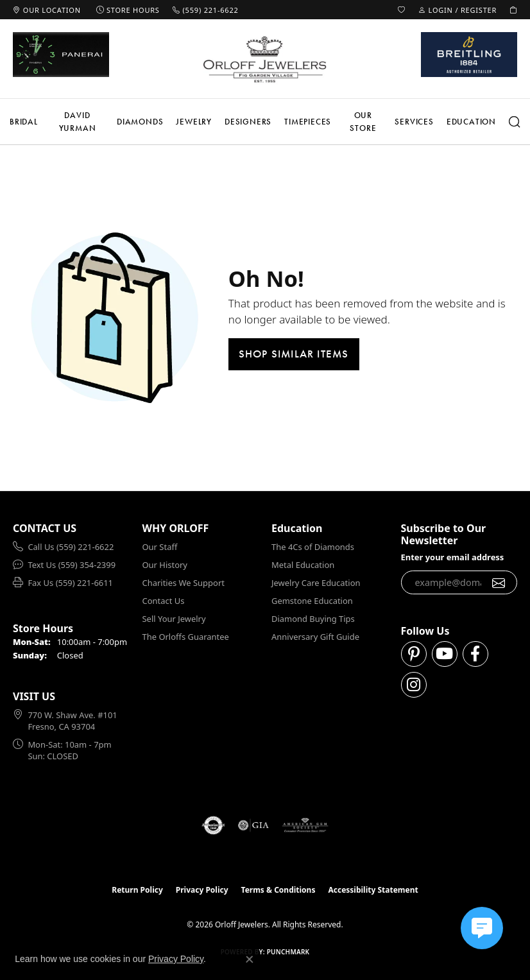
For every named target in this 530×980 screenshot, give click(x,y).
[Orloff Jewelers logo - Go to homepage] (265, 59)
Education (471, 122)
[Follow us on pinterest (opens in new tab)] (414, 654)
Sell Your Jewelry (174, 619)
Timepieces (308, 122)
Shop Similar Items (294, 354)
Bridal (24, 122)
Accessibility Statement (373, 890)
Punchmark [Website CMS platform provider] (288, 952)
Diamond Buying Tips (313, 619)
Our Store (363, 122)
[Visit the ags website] (305, 825)
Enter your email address (453, 557)
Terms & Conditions (278, 890)
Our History (165, 565)
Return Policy (137, 890)
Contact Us (164, 601)
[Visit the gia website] (253, 825)
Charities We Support (184, 583)
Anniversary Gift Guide (315, 637)
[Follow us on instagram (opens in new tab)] (414, 685)
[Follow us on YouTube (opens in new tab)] (445, 654)
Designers (248, 122)
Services (414, 122)
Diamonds (140, 122)
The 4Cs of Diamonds (313, 547)
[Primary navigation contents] (265, 122)
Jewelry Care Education (316, 583)
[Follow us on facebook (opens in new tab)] (475, 654)
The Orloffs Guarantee (186, 637)
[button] (402, 10)
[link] (47, 10)
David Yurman (78, 122)
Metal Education (303, 565)
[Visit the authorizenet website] (213, 825)
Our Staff (160, 547)
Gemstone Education (312, 601)
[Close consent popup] (250, 959)
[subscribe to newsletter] (499, 583)
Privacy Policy (202, 890)
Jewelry (194, 122)
